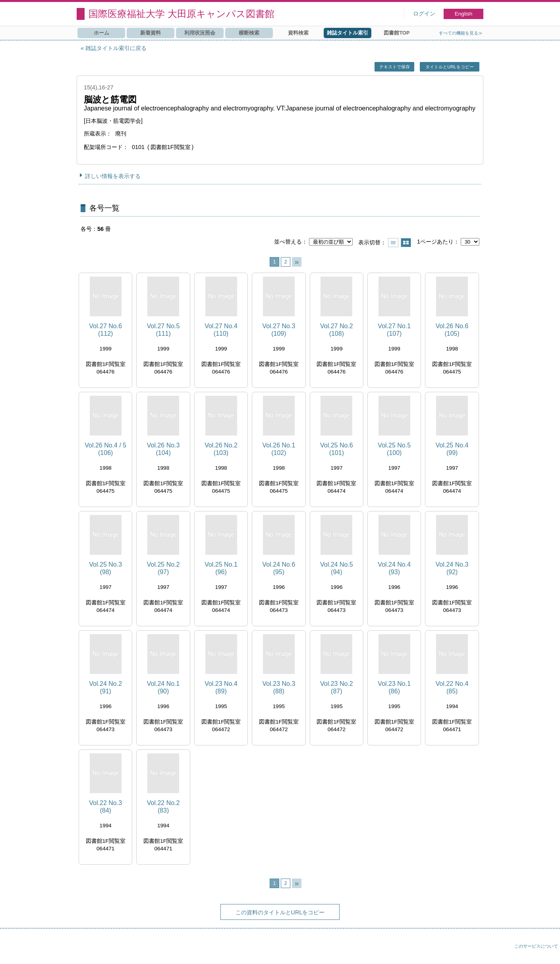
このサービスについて (536, 946)
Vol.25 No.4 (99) (452, 449)
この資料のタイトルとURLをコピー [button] (280, 912)
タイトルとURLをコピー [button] (449, 67)
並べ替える (288, 242)
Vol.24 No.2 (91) (105, 687)
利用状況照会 (200, 33)
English (464, 14)
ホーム (101, 33)
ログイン (424, 14)
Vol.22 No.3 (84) (105, 807)
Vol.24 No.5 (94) (337, 568)
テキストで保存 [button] (395, 67)
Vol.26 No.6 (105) (452, 330)
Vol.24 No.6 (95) (279, 568)
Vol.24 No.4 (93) (394, 568)
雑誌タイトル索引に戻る (116, 48)
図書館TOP (397, 33)
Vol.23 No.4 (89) (221, 687)
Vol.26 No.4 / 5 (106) (105, 449)
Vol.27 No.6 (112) (105, 330)
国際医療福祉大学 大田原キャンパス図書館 (182, 14)
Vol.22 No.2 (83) (163, 807)
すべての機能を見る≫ (461, 33)
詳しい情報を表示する (113, 176)
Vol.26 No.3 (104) (163, 449)
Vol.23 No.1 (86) (394, 687)
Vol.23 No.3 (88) (279, 687)
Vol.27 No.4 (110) (221, 330)
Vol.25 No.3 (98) (105, 568)
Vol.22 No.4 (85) (452, 687)
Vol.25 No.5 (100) (394, 449)
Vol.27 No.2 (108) (337, 330)
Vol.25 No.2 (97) (163, 568)
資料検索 (298, 33)
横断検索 (249, 33)
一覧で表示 (393, 243)
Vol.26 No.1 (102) (279, 449)
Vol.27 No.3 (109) (279, 330)
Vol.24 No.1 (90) (163, 687)
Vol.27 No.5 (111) (163, 330)
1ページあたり (435, 242)
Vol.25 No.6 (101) (337, 449)
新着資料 (151, 33)
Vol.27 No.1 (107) (394, 330)
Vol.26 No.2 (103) (221, 449)
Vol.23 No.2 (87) (337, 687)
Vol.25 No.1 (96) (221, 568)
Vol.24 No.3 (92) (452, 568)
